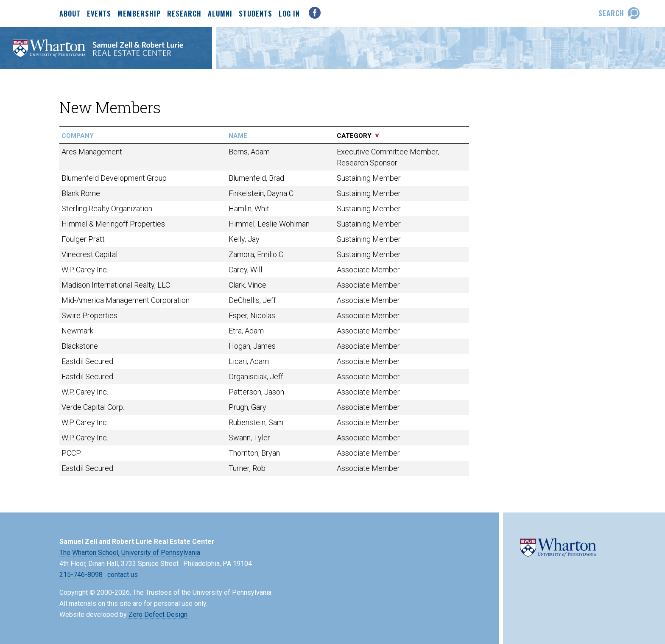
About (70, 14)
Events (99, 14)
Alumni (220, 14)
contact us (123, 575)
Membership (139, 14)
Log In (289, 14)
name (238, 136)
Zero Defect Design (158, 615)
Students (256, 14)
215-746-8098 (81, 575)
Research (184, 14)
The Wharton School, (89, 553)
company (78, 136)
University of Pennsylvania (161, 553)
